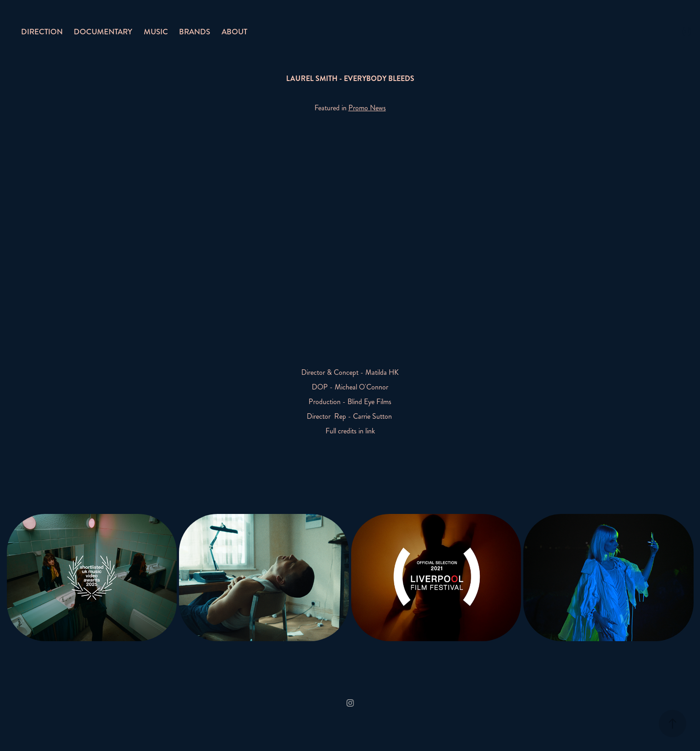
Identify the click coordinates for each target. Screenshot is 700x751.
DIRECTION (42, 32)
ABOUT (234, 32)
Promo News (367, 108)
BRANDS (195, 32)
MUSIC (156, 32)
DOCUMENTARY (103, 32)
